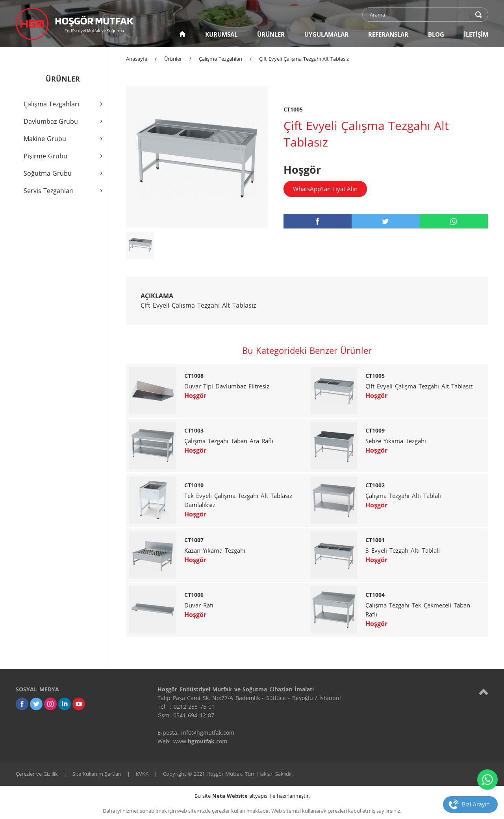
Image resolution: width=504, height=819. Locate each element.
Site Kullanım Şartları (97, 774)
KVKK (142, 774)
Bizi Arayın (476, 804)
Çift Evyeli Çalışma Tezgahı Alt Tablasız (304, 59)
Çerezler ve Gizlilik (37, 774)
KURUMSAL (221, 34)
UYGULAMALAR (326, 34)
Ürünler (173, 59)
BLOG (436, 34)
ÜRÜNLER (271, 34)
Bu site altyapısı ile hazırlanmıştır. (252, 796)
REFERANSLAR (388, 34)
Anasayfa (137, 59)
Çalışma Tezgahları (220, 59)
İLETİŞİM (476, 34)
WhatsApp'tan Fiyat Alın (325, 189)
